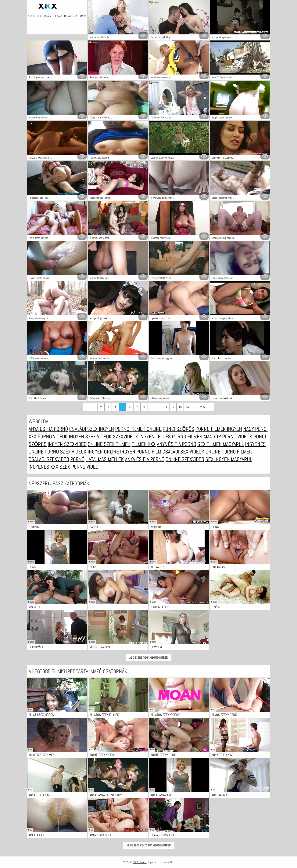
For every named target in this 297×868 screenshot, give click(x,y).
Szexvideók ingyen (134, 437)
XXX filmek (35, 16)
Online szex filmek (109, 444)
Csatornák (80, 16)
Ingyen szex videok (90, 437)
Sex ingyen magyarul (229, 459)
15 (195, 407)
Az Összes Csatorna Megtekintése (149, 845)
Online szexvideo (185, 459)
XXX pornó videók (48, 437)
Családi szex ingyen (92, 429)
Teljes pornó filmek (179, 437)
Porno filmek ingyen (219, 429)
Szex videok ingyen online (89, 452)
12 (173, 407)
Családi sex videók (183, 452)
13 (180, 407)
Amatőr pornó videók (228, 437)
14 (187, 407)
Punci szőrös (179, 429)
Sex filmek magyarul (221, 444)
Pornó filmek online (138, 429)
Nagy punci (255, 429)
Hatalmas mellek (105, 459)
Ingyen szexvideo (67, 444)
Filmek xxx (144, 444)
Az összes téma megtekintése (148, 658)
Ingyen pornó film (141, 452)
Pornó (77, 459)
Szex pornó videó (79, 467)
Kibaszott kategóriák (57, 16)
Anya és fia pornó (48, 429)
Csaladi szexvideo (49, 459)
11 (166, 407)
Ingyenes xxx (43, 467)
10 (159, 407)
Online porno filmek (229, 452)
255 (202, 407)
